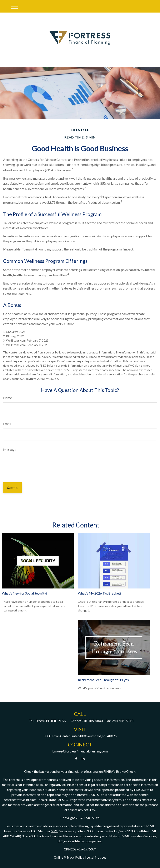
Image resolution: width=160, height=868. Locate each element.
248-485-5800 (92, 721)
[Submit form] (12, 487)
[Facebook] (76, 759)
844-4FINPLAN (55, 721)
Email (7, 424)
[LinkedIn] (83, 759)
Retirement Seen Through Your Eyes (103, 680)
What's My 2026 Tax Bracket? (100, 593)
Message (10, 449)
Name (7, 398)
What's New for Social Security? (25, 593)
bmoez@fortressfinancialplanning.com (80, 751)
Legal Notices (96, 857)
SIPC (55, 831)
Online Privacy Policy (69, 857)
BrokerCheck (126, 771)
